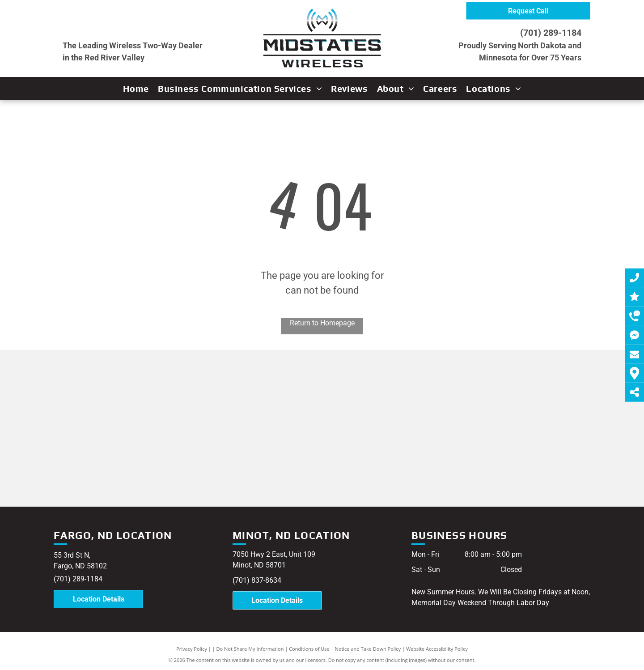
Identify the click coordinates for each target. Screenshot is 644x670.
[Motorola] (97, 444)
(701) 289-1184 (551, 33)
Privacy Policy (192, 649)
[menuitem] (136, 89)
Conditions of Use (309, 649)
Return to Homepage (322, 323)
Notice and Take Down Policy (368, 649)
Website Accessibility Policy (437, 649)
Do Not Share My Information (250, 649)
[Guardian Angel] (247, 455)
